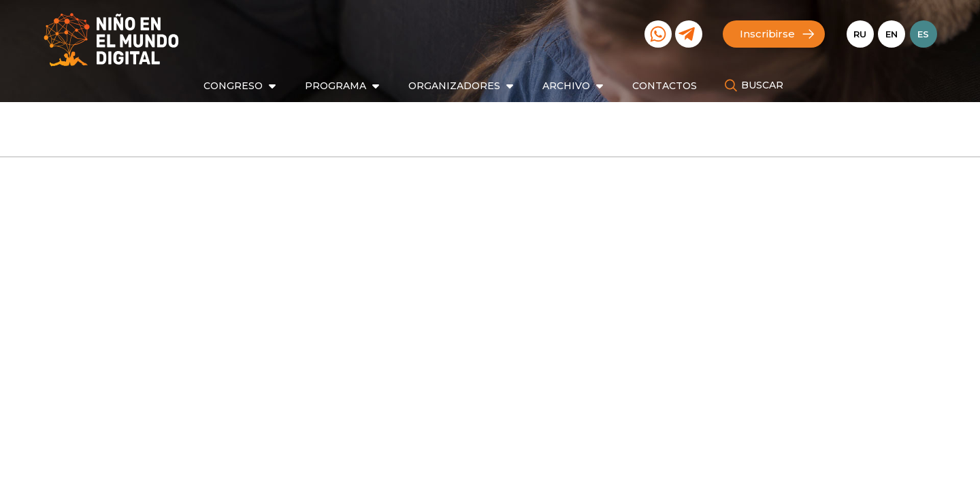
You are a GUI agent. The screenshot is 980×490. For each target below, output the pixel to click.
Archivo (566, 86)
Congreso (233, 86)
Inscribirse (767, 34)
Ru (860, 34)
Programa (336, 86)
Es (923, 34)
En (892, 34)
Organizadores (454, 86)
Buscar (762, 85)
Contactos (665, 86)
